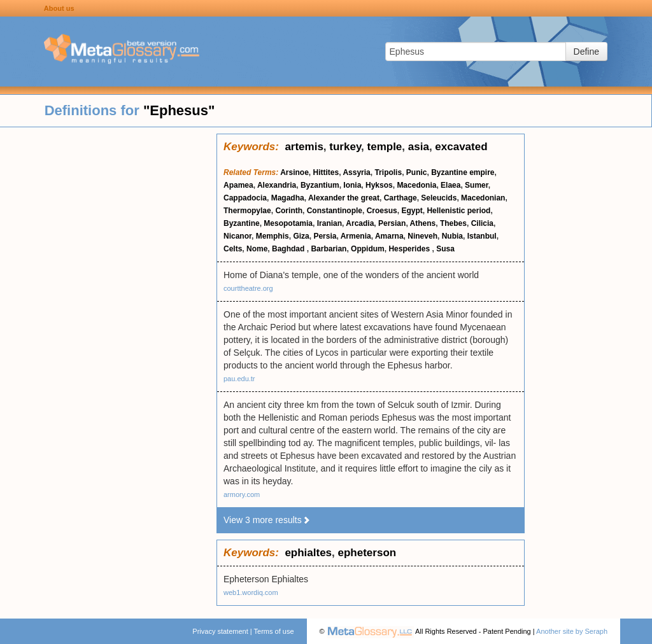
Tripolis (388, 172)
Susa (445, 249)
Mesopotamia (288, 223)
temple (385, 147)
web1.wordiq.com (251, 592)
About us (59, 8)
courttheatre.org (248, 288)
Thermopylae (247, 211)
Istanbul (482, 236)
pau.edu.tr (239, 379)
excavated (461, 147)
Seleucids (439, 198)
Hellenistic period (458, 211)
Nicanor (237, 236)
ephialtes (308, 553)
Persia (325, 236)
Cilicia (482, 223)
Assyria (356, 172)
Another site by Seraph (572, 631)
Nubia (452, 236)
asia (419, 147)
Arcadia (360, 223)
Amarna (389, 236)
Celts (233, 249)
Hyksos (379, 185)
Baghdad (289, 249)
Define (586, 52)
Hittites (326, 172)
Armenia (356, 236)
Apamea (238, 185)
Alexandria (277, 185)
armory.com (242, 494)
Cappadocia (245, 198)
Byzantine (242, 223)
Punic (417, 172)
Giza (301, 236)
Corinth (289, 211)
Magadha (288, 198)
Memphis (273, 236)
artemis (304, 147)
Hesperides (410, 249)
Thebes (453, 223)
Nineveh (422, 236)
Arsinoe (294, 172)
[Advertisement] (108, 325)
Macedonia (416, 185)
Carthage (400, 198)
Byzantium (320, 185)
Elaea (450, 185)
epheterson (367, 553)
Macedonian (483, 198)
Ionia (352, 185)
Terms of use (274, 631)
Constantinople (335, 211)
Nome (257, 249)
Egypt (412, 211)
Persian (392, 223)
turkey (345, 147)
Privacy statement (220, 631)
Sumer (477, 185)
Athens (423, 223)
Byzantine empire (463, 172)
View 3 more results (267, 520)
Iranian (330, 223)
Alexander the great (344, 198)
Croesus (382, 211)
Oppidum (368, 249)
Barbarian (329, 249)
